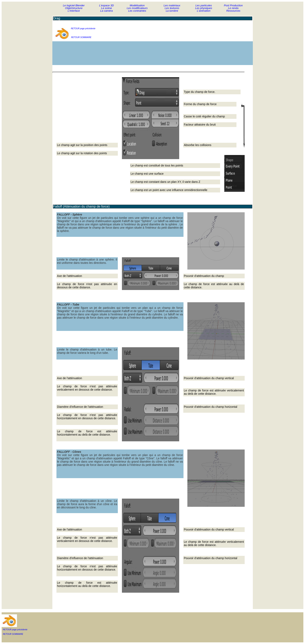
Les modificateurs (137, 8)
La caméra (106, 11)
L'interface (74, 11)
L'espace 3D (107, 5)
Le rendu (233, 8)
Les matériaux (172, 5)
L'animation (204, 11)
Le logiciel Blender (74, 5)
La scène (106, 8)
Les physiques (204, 8)
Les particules (204, 5)
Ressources (233, 11)
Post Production (233, 5)
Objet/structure (74, 8)
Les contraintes (137, 11)
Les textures (172, 8)
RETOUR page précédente (83, 29)
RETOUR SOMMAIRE (81, 37)
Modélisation (137, 5)
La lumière (172, 11)
